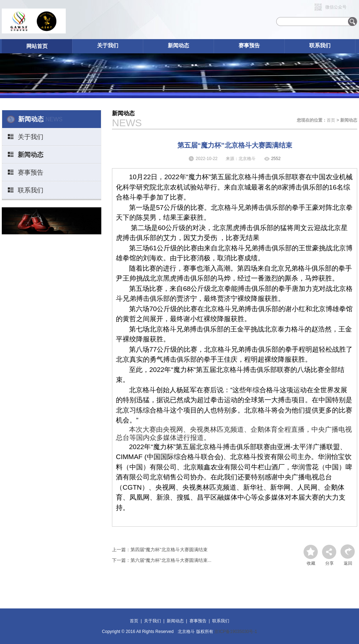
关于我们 (108, 45)
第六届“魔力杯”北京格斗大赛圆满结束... (171, 560)
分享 (329, 563)
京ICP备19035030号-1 (236, 632)
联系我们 (320, 45)
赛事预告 (249, 45)
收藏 (311, 563)
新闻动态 (178, 45)
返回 (348, 563)
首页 (331, 120)
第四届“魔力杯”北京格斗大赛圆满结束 (169, 550)
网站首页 (37, 46)
